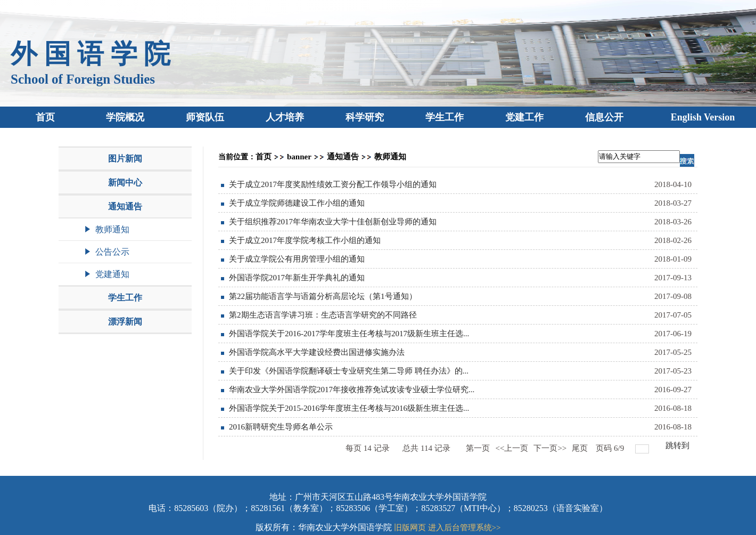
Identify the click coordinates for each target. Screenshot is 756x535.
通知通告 (343, 157)
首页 (264, 157)
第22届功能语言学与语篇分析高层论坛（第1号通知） (323, 296)
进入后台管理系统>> (465, 528)
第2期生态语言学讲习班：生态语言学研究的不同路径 (323, 315)
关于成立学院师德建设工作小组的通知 (297, 203)
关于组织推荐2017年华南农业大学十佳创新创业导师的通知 (333, 222)
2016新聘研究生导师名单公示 (281, 427)
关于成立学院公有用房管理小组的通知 (297, 259)
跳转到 (679, 445)
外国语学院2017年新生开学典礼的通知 (297, 278)
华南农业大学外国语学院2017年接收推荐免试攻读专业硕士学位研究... (352, 390)
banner (299, 157)
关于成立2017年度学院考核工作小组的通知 (305, 240)
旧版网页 (410, 528)
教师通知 (390, 157)
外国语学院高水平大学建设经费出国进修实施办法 (317, 352)
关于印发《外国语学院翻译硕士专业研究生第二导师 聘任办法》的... (349, 371)
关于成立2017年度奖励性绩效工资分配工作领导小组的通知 (333, 184)
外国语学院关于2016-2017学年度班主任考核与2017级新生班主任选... (349, 334)
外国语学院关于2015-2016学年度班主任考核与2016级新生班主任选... (349, 408)
